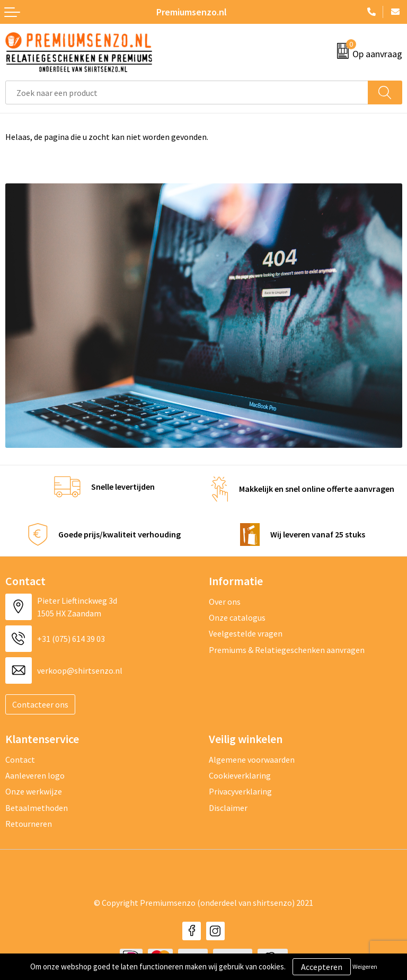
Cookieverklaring (240, 775)
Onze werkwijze (34, 791)
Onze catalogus (237, 617)
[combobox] (187, 92)
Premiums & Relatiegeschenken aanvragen (287, 650)
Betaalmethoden (37, 808)
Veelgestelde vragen (246, 633)
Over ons (225, 602)
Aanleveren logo (35, 775)
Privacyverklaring (240, 791)
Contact (20, 760)
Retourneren (29, 824)
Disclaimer (228, 808)
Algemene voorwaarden (252, 760)
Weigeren (365, 966)
